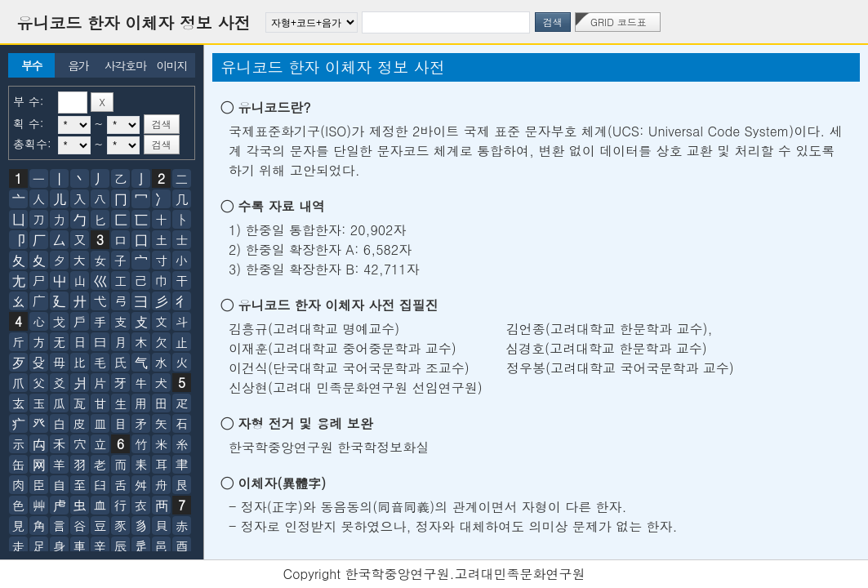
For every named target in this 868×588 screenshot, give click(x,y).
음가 (78, 65)
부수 (31, 65)
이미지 (171, 65)
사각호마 (125, 65)
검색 (553, 22)
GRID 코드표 (619, 22)
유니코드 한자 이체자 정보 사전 (134, 22)
